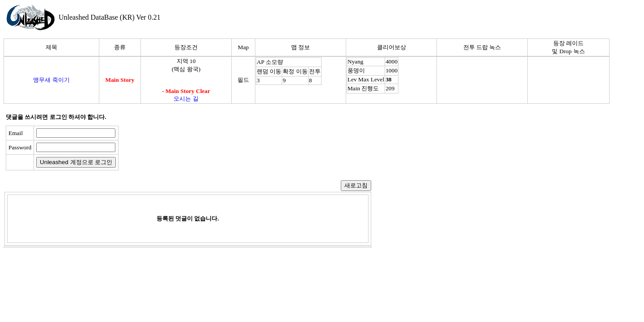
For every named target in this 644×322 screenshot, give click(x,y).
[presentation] (191, 148)
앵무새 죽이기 (51, 80)
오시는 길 (186, 99)
